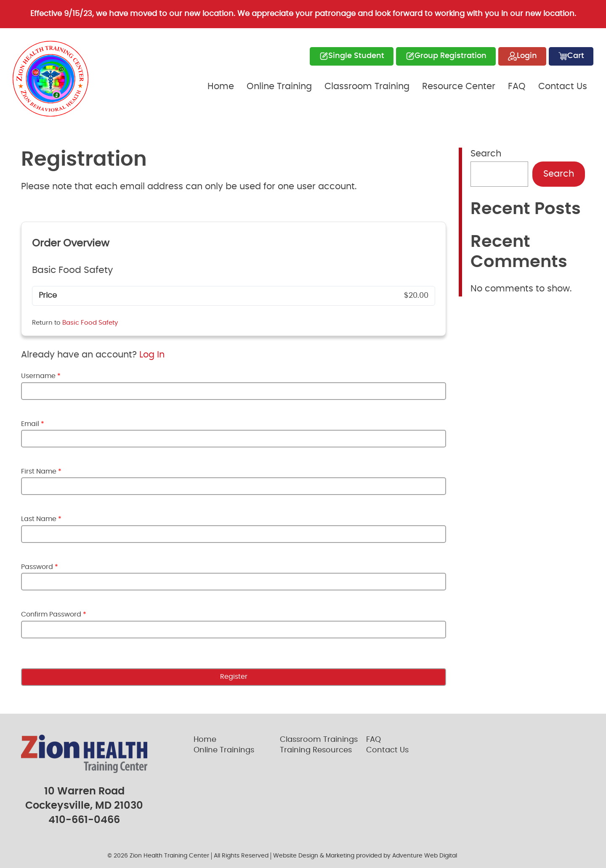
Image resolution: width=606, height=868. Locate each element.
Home (221, 86)
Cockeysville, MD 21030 (84, 806)
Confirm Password (54, 614)
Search (486, 154)
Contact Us (563, 86)
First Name (41, 471)
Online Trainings (224, 750)
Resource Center (459, 86)
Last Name (41, 519)
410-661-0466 (84, 820)
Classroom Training (367, 86)
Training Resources (316, 750)
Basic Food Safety (90, 323)
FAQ (517, 86)
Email (33, 424)
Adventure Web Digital (425, 856)
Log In (152, 355)
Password (40, 567)
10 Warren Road (84, 791)
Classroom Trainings (319, 740)
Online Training (279, 86)
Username (41, 376)
